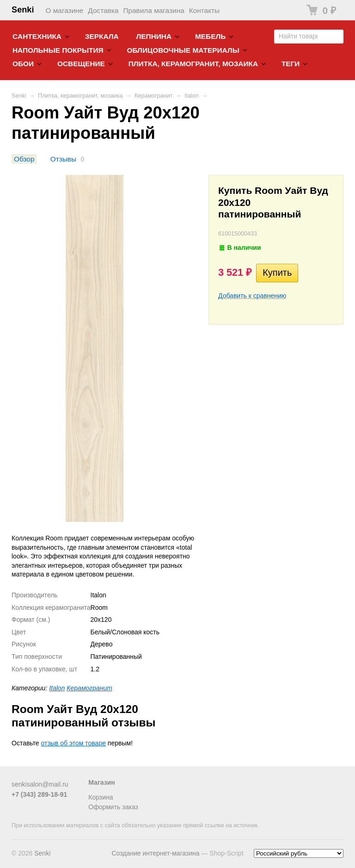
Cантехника (37, 36)
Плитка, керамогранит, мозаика (193, 64)
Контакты (204, 10)
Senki (23, 10)
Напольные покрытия (58, 50)
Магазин (101, 782)
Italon (192, 96)
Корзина (101, 797)
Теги (291, 64)
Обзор (24, 159)
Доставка (103, 10)
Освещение (81, 64)
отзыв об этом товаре (73, 743)
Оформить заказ (113, 807)
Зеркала (102, 36)
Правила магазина (153, 10)
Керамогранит (153, 96)
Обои (23, 64)
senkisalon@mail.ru (40, 784)
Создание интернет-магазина (155, 853)
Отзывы (63, 159)
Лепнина (154, 36)
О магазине (65, 10)
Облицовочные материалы (183, 50)
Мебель (210, 36)
